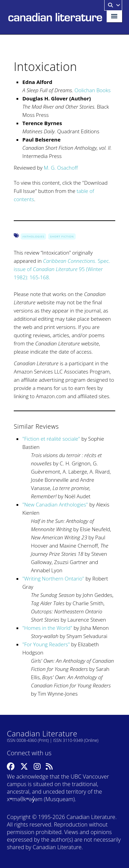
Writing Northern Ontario (53, 578)
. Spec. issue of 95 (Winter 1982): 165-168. (62, 269)
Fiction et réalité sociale (51, 439)
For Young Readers (46, 644)
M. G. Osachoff (61, 168)
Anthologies (33, 236)
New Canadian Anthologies (55, 504)
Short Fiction (62, 236)
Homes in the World (47, 628)
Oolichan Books (92, 90)
